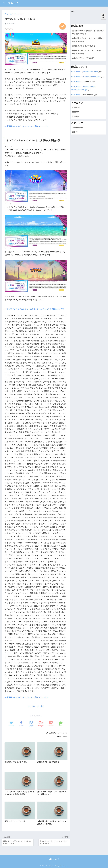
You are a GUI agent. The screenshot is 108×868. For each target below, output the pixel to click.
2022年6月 (76, 117)
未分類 (75, 132)
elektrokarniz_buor (91, 72)
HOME (54, 859)
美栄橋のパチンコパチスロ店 (84, 46)
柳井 (66, 736)
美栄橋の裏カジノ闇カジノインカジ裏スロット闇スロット (88, 32)
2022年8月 (76, 108)
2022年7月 (76, 112)
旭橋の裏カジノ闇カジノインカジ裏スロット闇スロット (88, 52)
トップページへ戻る (36, 706)
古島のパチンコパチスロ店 (83, 58)
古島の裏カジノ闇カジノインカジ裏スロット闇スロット (88, 40)
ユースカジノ (10, 3)
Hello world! (76, 72)
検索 (73, 12)
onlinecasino (62, 733)
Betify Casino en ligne (92, 77)
